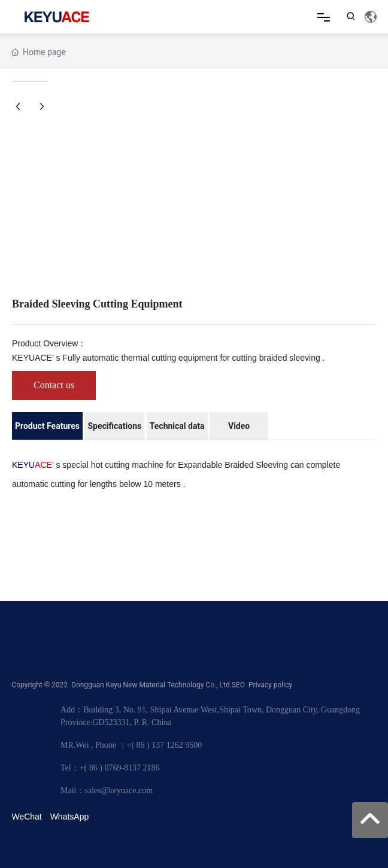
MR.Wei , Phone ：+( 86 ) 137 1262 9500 (131, 745)
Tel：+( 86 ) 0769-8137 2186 (110, 768)
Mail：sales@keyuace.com (107, 791)
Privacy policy (270, 685)
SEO (238, 685)
